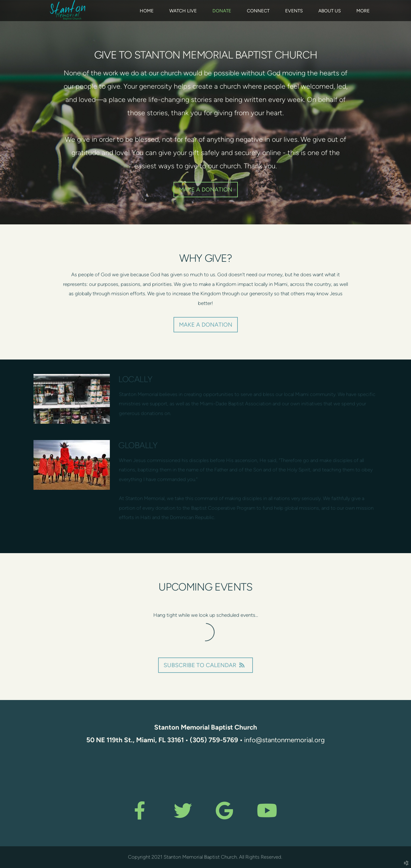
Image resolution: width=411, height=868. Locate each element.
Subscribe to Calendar (205, 665)
